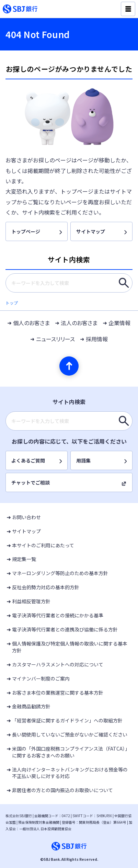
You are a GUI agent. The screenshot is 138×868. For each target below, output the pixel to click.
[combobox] (69, 283)
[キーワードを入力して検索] (124, 283)
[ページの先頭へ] (69, 366)
